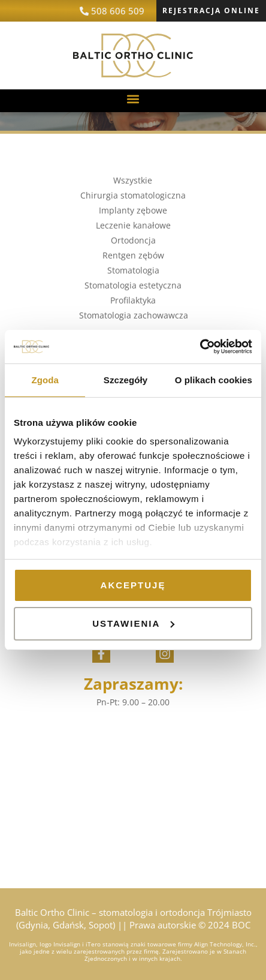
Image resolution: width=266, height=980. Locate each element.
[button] (133, 99)
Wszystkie (133, 180)
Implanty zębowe (133, 210)
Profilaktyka (133, 300)
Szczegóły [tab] (126, 380)
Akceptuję (133, 585)
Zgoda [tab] (45, 380)
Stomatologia (133, 270)
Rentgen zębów (133, 255)
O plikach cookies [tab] (214, 380)
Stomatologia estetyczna (133, 285)
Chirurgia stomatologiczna (133, 195)
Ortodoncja (133, 240)
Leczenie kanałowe (133, 225)
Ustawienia (133, 623)
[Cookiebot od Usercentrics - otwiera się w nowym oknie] (200, 347)
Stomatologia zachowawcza (134, 315)
